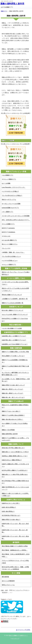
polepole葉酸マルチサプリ (10, 208)
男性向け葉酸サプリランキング (12, 295)
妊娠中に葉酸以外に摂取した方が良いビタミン (15, 465)
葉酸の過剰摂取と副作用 (12, 4)
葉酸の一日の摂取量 (8, 430)
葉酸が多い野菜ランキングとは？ (13, 389)
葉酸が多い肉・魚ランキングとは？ (13, 397)
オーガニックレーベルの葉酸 (11, 204)
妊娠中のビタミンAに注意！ (11, 503)
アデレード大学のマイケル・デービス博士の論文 (15, 562)
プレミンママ (6, 248)
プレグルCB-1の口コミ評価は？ (12, 196)
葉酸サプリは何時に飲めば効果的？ (13, 415)
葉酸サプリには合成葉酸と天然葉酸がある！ (15, 361)
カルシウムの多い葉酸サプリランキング (15, 314)
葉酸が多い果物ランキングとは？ (13, 393)
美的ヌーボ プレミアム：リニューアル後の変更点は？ (16, 273)
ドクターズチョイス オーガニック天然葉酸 (16, 216)
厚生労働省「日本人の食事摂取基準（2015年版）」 (16, 555)
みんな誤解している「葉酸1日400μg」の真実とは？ (16, 380)
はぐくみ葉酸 (6, 183)
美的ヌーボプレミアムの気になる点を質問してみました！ (15, 289)
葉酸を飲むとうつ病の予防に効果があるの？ (15, 476)
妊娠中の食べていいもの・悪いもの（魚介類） (15, 525)
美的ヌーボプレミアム (9, 200)
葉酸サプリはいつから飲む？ (11, 411)
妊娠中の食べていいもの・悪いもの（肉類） (15, 531)
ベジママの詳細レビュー (10, 260)
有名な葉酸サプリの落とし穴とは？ (13, 356)
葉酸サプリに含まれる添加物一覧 (13, 303)
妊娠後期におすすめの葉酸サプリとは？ (15, 344)
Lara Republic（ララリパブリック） (14, 187)
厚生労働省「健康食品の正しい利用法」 (15, 550)
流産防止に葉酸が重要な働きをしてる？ (15, 456)
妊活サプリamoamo (8, 228)
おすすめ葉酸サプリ (7, 7)
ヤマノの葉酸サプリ (8, 224)
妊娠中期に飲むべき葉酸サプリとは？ (14, 340)
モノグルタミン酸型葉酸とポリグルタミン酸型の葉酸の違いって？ (15, 374)
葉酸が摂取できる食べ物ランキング (13, 385)
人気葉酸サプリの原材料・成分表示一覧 (15, 299)
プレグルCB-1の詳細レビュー (11, 256)
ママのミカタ (6, 236)
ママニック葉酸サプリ (9, 179)
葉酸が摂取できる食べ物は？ (11, 520)
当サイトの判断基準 (8, 581)
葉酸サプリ (4, 11)
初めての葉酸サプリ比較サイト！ (18, 635)
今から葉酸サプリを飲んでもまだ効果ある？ (15, 425)
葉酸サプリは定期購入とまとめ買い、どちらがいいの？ (15, 439)
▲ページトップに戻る (23, 630)
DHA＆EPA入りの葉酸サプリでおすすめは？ (15, 320)
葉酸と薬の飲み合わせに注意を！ (13, 419)
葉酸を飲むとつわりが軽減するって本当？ (15, 452)
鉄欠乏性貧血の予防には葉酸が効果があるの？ (15, 482)
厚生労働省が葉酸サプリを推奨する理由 (15, 546)
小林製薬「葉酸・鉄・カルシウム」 (13, 252)
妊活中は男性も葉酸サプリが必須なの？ (15, 470)
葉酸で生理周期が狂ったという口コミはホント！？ (15, 488)
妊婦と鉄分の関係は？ (9, 507)
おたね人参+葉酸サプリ (9, 240)
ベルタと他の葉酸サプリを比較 (12, 328)
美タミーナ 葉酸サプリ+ (10, 244)
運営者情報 (5, 577)
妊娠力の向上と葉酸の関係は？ (12, 460)
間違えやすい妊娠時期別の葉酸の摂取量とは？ (15, 406)
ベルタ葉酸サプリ (8, 175)
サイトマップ (15, 639)
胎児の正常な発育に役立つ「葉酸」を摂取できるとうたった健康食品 (15, 568)
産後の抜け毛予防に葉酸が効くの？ (13, 448)
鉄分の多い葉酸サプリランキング (13, 310)
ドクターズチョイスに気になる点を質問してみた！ (15, 283)
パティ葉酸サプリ (8, 212)
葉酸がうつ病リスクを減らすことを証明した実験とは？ (15, 495)
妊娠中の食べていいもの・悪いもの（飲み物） (15, 537)
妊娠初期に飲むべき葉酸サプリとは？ (14, 336)
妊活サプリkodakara (8, 232)
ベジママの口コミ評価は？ (10, 191)
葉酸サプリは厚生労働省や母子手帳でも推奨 (15, 367)
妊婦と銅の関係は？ (8, 511)
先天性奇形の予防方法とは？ (11, 515)
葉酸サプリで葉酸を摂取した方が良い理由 (15, 352)
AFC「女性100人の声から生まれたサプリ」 (16, 220)
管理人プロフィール (8, 585)
